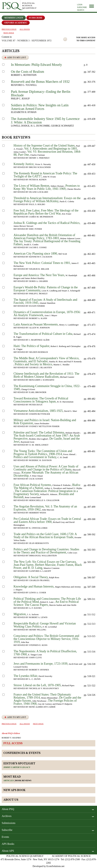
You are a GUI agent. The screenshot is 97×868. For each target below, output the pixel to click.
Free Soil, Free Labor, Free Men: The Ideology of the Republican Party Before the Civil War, (46, 212)
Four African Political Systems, (33, 485)
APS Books (8, 844)
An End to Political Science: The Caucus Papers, (46, 603)
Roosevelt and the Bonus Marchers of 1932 (40, 82)
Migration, (20, 614)
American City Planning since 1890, (36, 254)
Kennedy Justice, (24, 164)
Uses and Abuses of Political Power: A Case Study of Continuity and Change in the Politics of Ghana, (46, 468)
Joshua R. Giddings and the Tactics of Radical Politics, (47, 223)
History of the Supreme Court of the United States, (44, 146)
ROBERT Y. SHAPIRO (11, 738)
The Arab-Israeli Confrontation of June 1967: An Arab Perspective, (47, 437)
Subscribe (82, 7)
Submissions (9, 823)
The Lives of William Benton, (32, 186)
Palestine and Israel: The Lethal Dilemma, (39, 432)
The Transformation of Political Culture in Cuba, (43, 334)
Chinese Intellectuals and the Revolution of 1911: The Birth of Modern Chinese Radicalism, (46, 375)
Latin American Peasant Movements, (36, 324)
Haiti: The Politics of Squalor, (32, 346)
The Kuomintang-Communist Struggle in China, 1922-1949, (47, 388)
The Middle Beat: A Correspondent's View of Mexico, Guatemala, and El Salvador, (46, 360)
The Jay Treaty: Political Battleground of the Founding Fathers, (47, 243)
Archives (7, 816)
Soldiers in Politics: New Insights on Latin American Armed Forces (40, 107)
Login (80, 5)
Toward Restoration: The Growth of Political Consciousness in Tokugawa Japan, (41, 400)
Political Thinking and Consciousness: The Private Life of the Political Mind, (47, 600)
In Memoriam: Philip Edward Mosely (36, 65)
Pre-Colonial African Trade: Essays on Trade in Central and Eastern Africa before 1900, (47, 520)
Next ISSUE (9, 33)
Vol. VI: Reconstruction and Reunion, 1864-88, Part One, (47, 153)
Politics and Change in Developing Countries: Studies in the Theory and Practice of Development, (46, 551)
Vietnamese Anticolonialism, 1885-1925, (39, 411)
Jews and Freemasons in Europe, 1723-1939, (41, 664)
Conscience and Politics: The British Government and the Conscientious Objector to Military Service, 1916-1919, (46, 639)
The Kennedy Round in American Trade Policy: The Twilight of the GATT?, (45, 175)
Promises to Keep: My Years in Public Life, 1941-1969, (47, 187)
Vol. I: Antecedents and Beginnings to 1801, (51, 149)
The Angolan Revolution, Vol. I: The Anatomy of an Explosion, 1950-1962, (45, 508)
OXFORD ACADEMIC (16, 23)
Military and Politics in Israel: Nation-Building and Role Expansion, (45, 422)
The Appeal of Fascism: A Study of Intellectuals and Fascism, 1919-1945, (45, 301)
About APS (8, 851)
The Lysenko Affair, (26, 676)
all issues (25, 29)
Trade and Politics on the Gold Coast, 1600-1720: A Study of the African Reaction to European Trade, (45, 536)
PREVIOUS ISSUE (9, 29)
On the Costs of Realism (28, 72)
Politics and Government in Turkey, (35, 457)
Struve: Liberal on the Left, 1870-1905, (37, 685)
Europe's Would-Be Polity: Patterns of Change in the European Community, (46, 289)
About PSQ (8, 809)
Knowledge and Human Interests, (34, 586)
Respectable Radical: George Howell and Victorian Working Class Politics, (45, 625)
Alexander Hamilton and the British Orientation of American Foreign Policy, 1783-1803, (44, 237)
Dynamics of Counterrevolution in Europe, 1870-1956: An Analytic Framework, (47, 314)
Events (5, 837)
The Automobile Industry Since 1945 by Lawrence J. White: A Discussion (45, 120)
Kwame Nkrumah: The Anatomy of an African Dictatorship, (46, 474)
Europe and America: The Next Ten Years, (39, 275)
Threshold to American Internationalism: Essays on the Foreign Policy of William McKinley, (47, 200)
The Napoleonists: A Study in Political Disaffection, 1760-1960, (45, 653)
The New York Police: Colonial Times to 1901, (42, 263)
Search (81, 10)
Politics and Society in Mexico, (34, 364)
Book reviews (23, 780)
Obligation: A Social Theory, (31, 577)
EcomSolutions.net (55, 866)
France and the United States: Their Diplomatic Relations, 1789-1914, (42, 696)
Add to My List (17, 57)
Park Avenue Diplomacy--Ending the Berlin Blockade (41, 93)
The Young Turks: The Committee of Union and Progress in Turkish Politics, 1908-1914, (43, 452)
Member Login (14, 18)
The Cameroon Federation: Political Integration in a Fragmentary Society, (46, 493)
